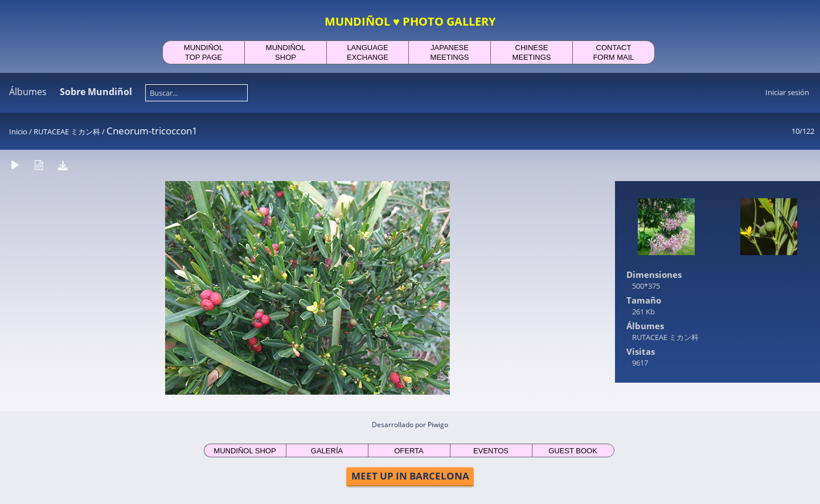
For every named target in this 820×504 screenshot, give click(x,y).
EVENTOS (491, 451)
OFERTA (409, 451)
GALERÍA (327, 451)
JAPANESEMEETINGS (450, 52)
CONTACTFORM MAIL (613, 52)
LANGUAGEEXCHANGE (368, 52)
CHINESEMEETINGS (532, 52)
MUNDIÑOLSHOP (286, 52)
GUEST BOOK (573, 451)
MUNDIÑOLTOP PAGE (204, 52)
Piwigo (438, 425)
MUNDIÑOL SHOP (245, 451)
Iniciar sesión (787, 92)
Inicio (18, 132)
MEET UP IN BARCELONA (410, 476)
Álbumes (28, 92)
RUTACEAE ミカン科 (67, 132)
